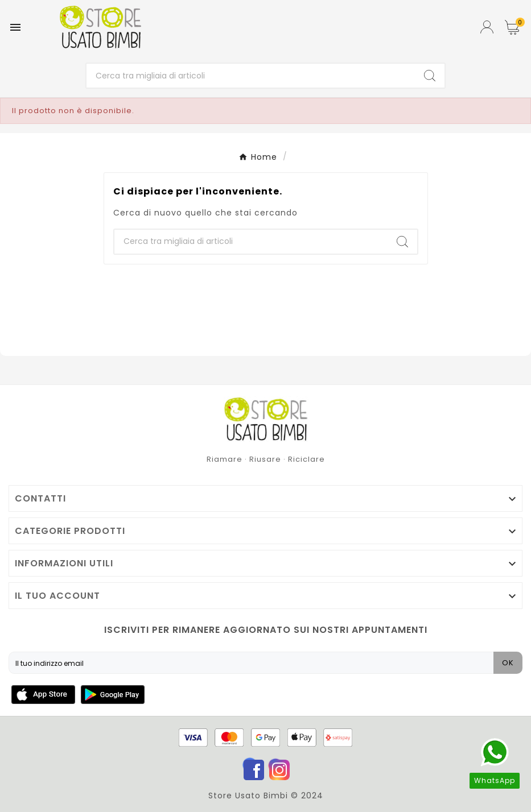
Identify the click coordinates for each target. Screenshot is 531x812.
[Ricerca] (250, 76)
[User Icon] (487, 27)
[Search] (430, 76)
